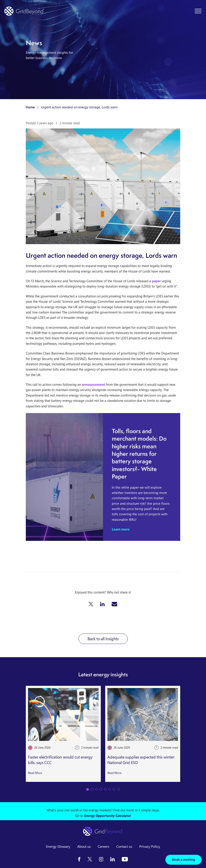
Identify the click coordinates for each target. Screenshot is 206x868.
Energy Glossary (58, 846)
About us (84, 846)
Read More (35, 773)
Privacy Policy (150, 846)
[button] (91, 604)
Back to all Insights (103, 639)
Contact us (124, 846)
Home (30, 107)
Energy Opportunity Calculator (108, 816)
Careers (103, 846)
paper (156, 281)
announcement (93, 384)
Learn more (121, 529)
